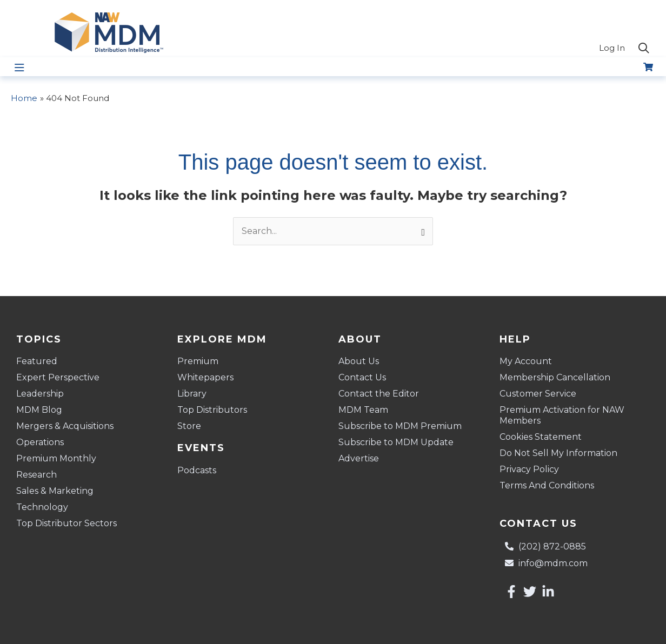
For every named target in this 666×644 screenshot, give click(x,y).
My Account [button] (528, 361)
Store (189, 426)
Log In (612, 48)
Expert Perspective (58, 377)
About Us (359, 361)
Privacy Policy (529, 469)
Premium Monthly (56, 458)
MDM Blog (39, 410)
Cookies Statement (541, 437)
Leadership (40, 394)
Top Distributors (212, 410)
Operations (40, 442)
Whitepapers (205, 377)
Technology (42, 507)
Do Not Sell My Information (558, 453)
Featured (37, 361)
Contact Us (362, 377)
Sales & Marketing (55, 491)
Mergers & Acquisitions (65, 426)
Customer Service (538, 394)
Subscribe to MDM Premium (400, 426)
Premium (198, 361)
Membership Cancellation (555, 377)
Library (192, 394)
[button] (644, 49)
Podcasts (197, 470)
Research (36, 475)
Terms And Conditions (547, 485)
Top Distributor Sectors (66, 523)
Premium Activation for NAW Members (562, 415)
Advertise (359, 458)
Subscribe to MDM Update (396, 442)
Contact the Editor (379, 394)
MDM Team (363, 410)
